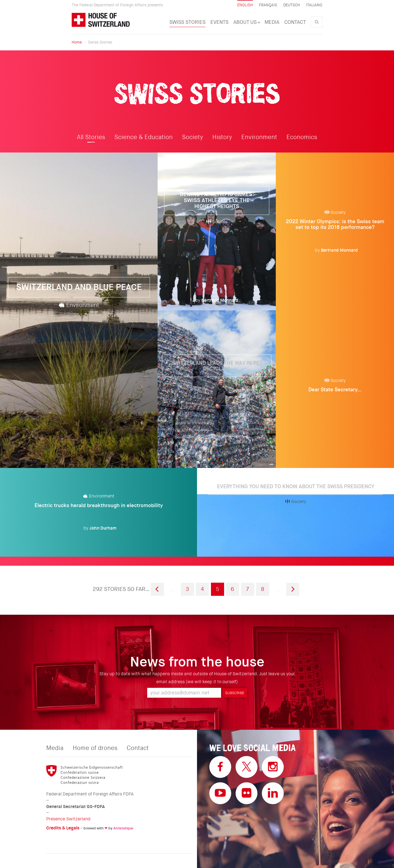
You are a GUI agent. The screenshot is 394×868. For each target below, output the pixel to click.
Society (192, 137)
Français (268, 5)
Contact (295, 22)
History (222, 137)
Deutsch (292, 5)
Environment (259, 137)
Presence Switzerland (68, 819)
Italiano (314, 5)
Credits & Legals (63, 828)
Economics (302, 137)
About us (247, 22)
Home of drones (95, 748)
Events (219, 22)
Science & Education (144, 137)
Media (272, 22)
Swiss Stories (187, 22)
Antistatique (123, 828)
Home (77, 42)
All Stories (91, 137)
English (245, 5)
